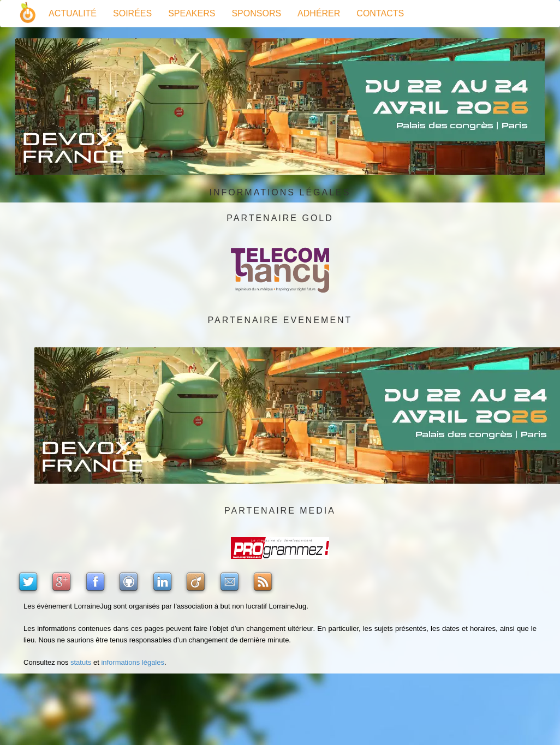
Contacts (380, 13)
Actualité (73, 13)
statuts (81, 662)
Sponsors (256, 13)
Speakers (192, 13)
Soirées (132, 13)
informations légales (133, 662)
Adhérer (319, 13)
